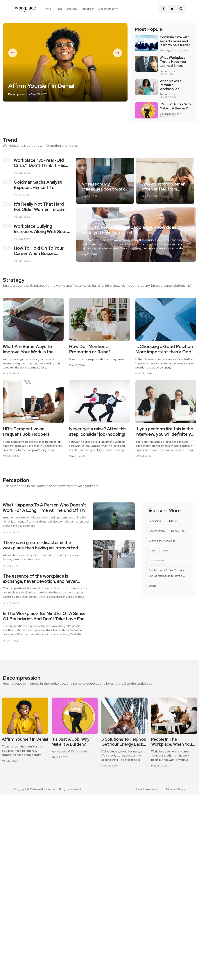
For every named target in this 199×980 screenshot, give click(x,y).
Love (165, 561)
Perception (88, 9)
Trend (59, 9)
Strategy (72, 9)
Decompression (108, 9)
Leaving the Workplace (162, 551)
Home (47, 9)
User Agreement (148, 801)
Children (172, 530)
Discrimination (157, 540)
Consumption (156, 572)
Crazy (152, 561)
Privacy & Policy (176, 801)
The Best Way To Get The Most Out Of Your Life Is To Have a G (167, 585)
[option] (65, 70)
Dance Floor (178, 540)
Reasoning (155, 530)
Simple (152, 598)
